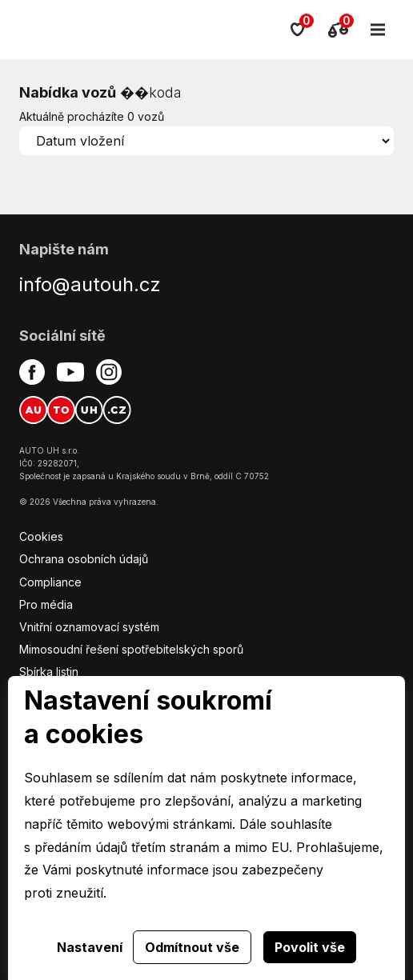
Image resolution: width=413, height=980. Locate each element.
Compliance (50, 582)
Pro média (46, 604)
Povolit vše (310, 947)
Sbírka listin (49, 672)
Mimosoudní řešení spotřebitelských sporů (131, 649)
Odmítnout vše (192, 947)
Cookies (41, 536)
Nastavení (90, 947)
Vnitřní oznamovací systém (89, 627)
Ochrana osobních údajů (84, 559)
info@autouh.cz (90, 284)
